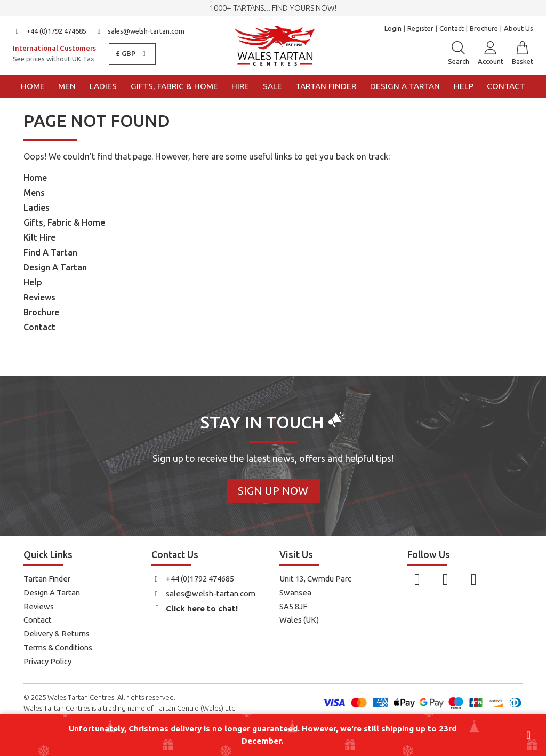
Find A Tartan (50, 252)
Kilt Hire (39, 237)
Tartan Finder (326, 86)
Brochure (484, 28)
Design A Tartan (55, 267)
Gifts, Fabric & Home (174, 86)
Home (33, 86)
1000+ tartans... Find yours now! (273, 8)
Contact (452, 28)
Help (464, 86)
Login (393, 28)
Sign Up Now (273, 491)
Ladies (103, 86)
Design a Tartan (405, 86)
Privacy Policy (47, 661)
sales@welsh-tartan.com (140, 31)
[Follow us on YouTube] (474, 579)
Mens (34, 193)
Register (420, 28)
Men (67, 86)
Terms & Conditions (58, 647)
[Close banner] (529, 735)
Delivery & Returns (57, 634)
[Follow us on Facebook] (417, 579)
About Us (519, 28)
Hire (240, 86)
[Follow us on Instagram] (445, 579)
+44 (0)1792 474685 (50, 31)
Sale (272, 86)
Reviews (39, 297)
